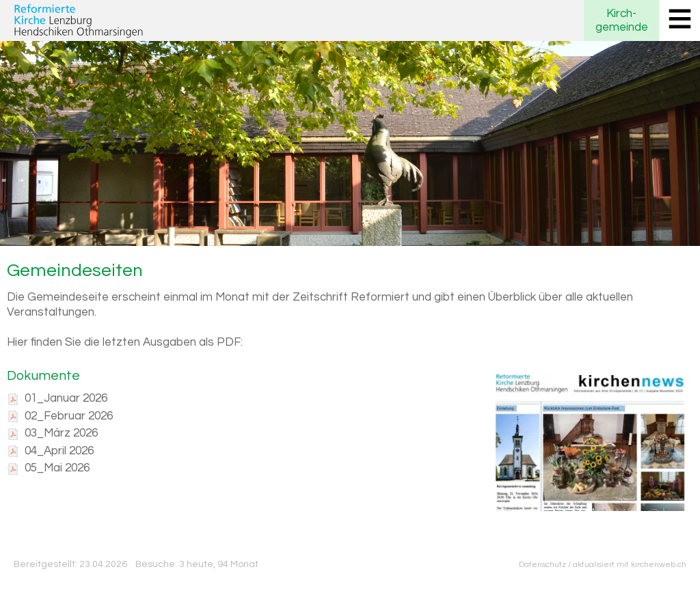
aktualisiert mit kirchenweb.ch (630, 564)
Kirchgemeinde (622, 20)
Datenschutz (542, 564)
